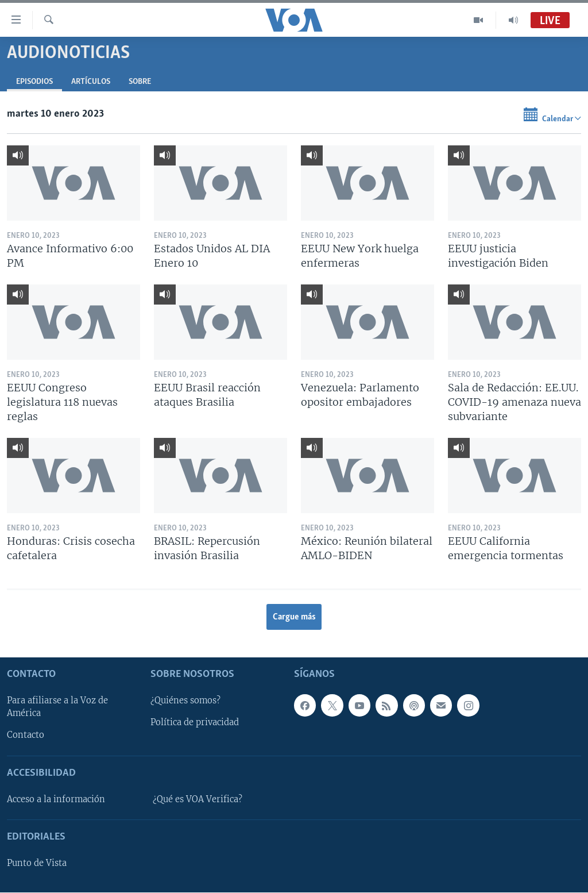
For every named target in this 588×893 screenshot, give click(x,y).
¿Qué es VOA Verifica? (198, 799)
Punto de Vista (37, 864)
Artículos (91, 82)
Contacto (26, 736)
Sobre (140, 82)
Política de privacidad (195, 723)
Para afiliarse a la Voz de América (57, 707)
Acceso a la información (56, 799)
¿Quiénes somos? (185, 701)
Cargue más (294, 617)
